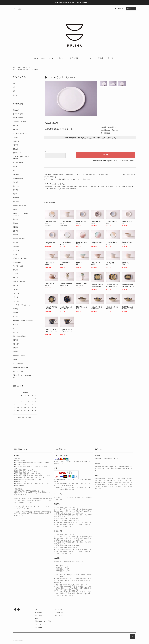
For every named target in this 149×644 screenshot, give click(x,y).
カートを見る (59, 612)
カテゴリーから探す (56, 58)
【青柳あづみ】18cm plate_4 (51, 222)
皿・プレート (27, 68)
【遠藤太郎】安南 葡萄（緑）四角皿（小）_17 (128, 286)
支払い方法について (41, 612)
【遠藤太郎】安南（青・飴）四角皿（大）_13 (113, 286)
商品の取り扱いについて (101, 161)
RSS (36, 627)
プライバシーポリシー (41, 624)
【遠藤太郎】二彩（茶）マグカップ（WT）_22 (67, 331)
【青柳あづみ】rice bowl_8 (127, 243)
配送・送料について (41, 615)
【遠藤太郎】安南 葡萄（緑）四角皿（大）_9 (97, 286)
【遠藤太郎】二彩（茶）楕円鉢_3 (82, 308)
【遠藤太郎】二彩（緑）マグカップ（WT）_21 (51, 331)
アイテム (131, 9)
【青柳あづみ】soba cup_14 (66, 222)
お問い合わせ (111, 58)
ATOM (40, 627)
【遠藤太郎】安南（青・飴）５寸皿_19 (67, 308)
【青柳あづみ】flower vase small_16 (66, 285)
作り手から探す (75, 58)
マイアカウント (60, 609)
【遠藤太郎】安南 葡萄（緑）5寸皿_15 (51, 308)
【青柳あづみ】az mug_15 (50, 285)
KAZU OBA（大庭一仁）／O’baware (29, 69)
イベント (91, 58)
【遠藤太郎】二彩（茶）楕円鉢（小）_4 (113, 308)
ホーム (36, 58)
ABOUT (44, 58)
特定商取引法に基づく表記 (127, 161)
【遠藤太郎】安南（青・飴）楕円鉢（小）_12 (128, 308)
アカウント (120, 9)
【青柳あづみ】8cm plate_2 (81, 222)
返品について (113, 161)
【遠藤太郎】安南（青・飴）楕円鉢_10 (97, 308)
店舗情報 (101, 58)
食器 (20, 68)
